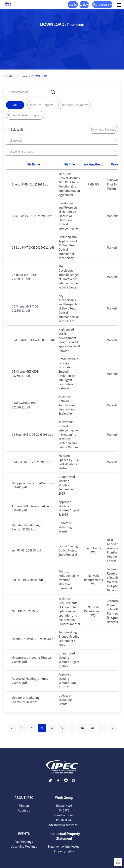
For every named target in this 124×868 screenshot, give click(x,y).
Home (23, 76)
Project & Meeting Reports (25, 115)
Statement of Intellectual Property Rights (64, 849)
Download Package (103, 130)
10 (82, 728)
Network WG (64, 806)
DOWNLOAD (39, 76)
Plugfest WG (64, 820)
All (15, 105)
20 (92, 728)
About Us (24, 811)
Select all (17, 130)
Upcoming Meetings (24, 847)
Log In (73, 5)
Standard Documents (75, 105)
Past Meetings (24, 842)
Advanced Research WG (64, 825)
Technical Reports (41, 105)
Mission (24, 806)
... (72, 728)
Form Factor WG (64, 815)
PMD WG (64, 811)
